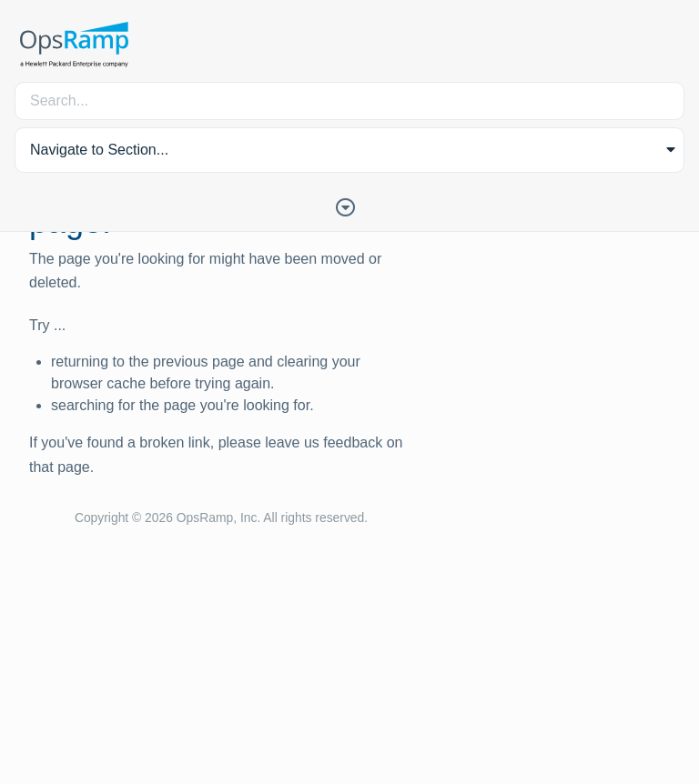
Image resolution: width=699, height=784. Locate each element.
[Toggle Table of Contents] (349, 206)
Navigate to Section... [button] (99, 150)
